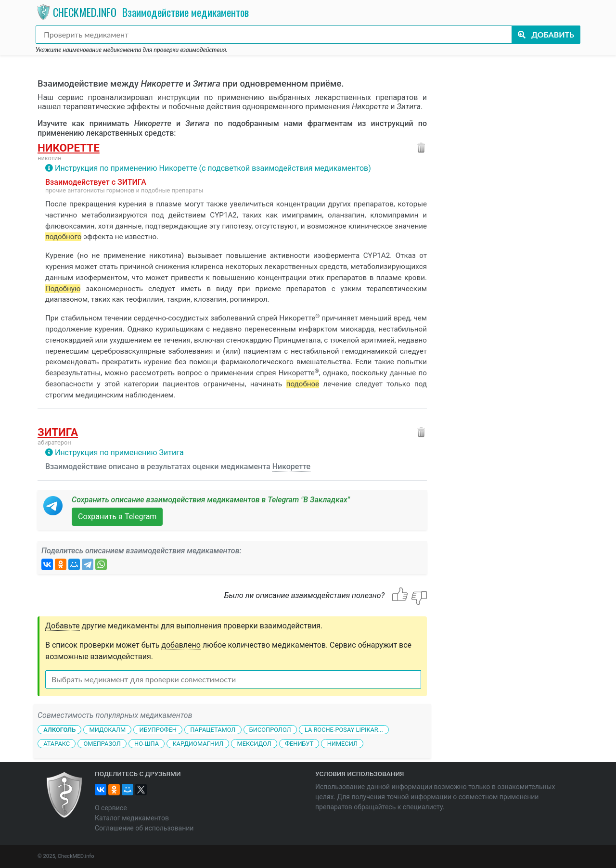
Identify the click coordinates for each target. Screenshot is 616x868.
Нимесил (342, 743)
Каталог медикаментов (132, 818)
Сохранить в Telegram (117, 517)
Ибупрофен (158, 730)
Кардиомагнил (198, 743)
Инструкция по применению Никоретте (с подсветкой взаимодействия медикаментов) (213, 168)
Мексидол (254, 743)
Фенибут (299, 743)
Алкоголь (59, 730)
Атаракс (57, 743)
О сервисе (111, 808)
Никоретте (69, 148)
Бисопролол (270, 730)
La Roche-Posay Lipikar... (344, 730)
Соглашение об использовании (144, 828)
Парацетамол (213, 730)
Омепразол (102, 743)
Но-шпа (147, 743)
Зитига (58, 432)
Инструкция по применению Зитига (119, 453)
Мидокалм (107, 730)
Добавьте (63, 626)
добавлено (181, 645)
